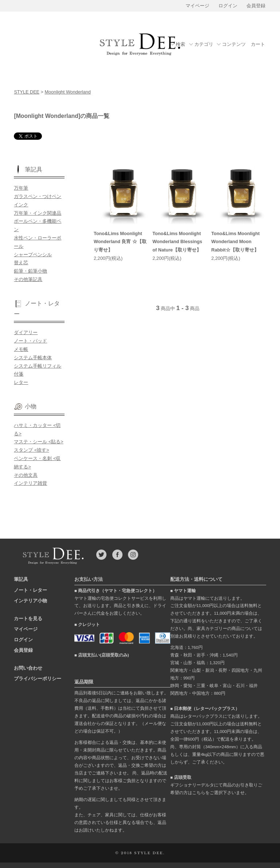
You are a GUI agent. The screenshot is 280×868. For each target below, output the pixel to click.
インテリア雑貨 (30, 483)
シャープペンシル (33, 255)
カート (258, 44)
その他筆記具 (28, 280)
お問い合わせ (28, 668)
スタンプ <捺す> (31, 450)
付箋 (19, 374)
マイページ (197, 6)
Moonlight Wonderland (67, 92)
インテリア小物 (30, 601)
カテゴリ (204, 45)
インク (21, 205)
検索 (180, 45)
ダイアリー (26, 333)
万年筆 (21, 188)
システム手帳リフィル (38, 366)
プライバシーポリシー (38, 679)
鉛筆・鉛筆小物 (30, 271)
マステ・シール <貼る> (38, 442)
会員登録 (256, 6)
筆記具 (21, 579)
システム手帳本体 (33, 358)
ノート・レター (30, 590)
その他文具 (26, 475)
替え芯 (21, 263)
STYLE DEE (27, 92)
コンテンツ (234, 45)
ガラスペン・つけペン (38, 197)
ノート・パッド (30, 341)
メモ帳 (21, 349)
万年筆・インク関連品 (38, 213)
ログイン (228, 6)
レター (21, 383)
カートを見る (28, 619)
